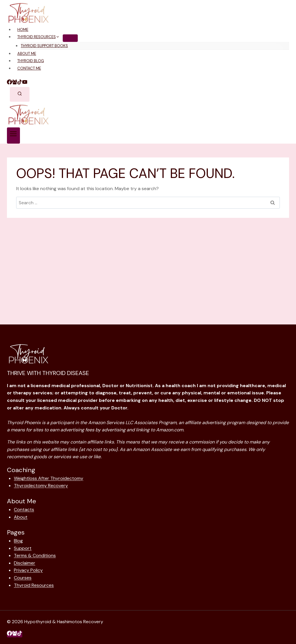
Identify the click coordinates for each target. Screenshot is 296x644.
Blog (18, 541)
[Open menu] (13, 136)
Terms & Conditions (35, 555)
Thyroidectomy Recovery (41, 486)
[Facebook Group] (15, 83)
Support (23, 548)
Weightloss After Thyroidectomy (49, 478)
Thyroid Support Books (44, 46)
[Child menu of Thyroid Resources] (70, 38)
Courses (23, 578)
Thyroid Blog (31, 61)
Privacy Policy (28, 570)
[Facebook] (10, 83)
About (21, 517)
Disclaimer (25, 563)
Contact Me (29, 68)
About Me (27, 54)
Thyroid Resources (34, 585)
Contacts (24, 510)
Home (23, 30)
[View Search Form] (20, 94)
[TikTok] (20, 83)
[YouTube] (25, 83)
